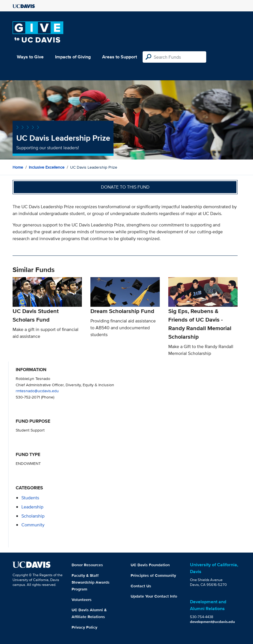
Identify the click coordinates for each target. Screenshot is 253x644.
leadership (32, 507)
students (30, 498)
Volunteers (82, 600)
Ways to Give (30, 57)
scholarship (33, 516)
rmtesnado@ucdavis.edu (37, 391)
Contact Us (141, 586)
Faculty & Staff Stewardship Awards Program (91, 582)
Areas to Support (120, 57)
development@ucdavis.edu (212, 622)
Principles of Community (153, 575)
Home (18, 167)
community (33, 525)
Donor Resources (87, 565)
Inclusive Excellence (47, 167)
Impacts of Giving (73, 57)
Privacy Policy (84, 627)
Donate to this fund (125, 187)
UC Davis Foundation (150, 565)
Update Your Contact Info (154, 596)
